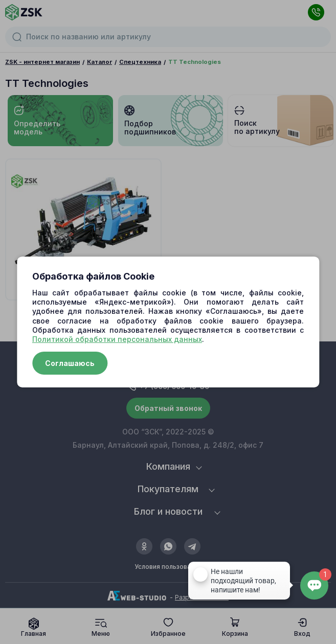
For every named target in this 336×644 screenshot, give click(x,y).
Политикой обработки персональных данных (117, 339)
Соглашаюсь (70, 363)
